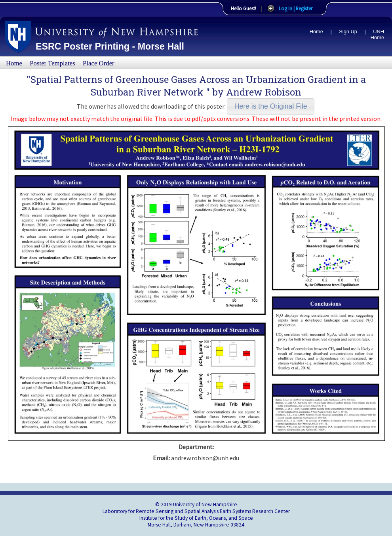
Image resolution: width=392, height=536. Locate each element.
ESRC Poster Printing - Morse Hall (110, 46)
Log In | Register (296, 8)
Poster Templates (52, 63)
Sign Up (348, 32)
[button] (271, 106)
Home (316, 32)
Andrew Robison (264, 92)
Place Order (99, 63)
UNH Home (377, 34)
